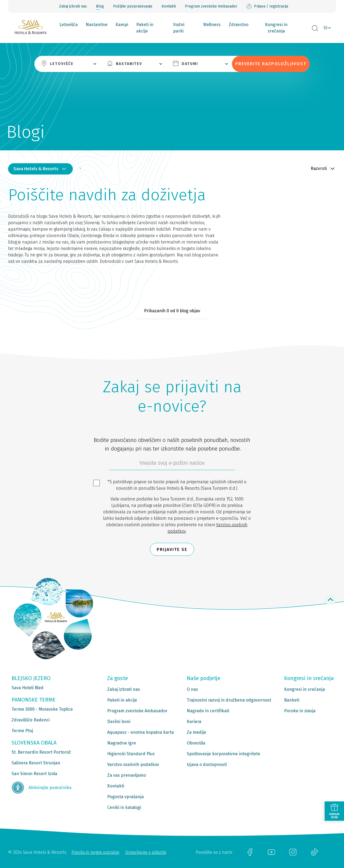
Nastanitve (97, 25)
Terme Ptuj (22, 731)
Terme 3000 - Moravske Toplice (42, 709)
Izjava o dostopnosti (207, 765)
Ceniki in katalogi (124, 807)
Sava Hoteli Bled (28, 688)
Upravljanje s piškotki (146, 852)
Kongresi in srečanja (276, 28)
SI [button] (325, 28)
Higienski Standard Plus (131, 754)
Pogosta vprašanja (126, 797)
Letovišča (69, 25)
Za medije (196, 732)
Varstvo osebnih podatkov (133, 765)
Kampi (122, 25)
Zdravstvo (239, 25)
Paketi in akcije (145, 28)
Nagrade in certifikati (208, 711)
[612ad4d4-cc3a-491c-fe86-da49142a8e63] (172, 464)
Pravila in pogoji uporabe (95, 852)
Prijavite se (172, 549)
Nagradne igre (122, 743)
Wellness (212, 25)
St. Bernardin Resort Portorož (41, 752)
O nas (192, 689)
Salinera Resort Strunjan (36, 763)
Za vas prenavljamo (127, 775)
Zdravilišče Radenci (31, 720)
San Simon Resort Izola (34, 774)
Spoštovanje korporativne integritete (223, 754)
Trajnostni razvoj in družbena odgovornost (229, 700)
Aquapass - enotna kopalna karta (141, 732)
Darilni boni (119, 722)
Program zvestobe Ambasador (211, 6)
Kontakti (169, 6)
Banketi (292, 700)
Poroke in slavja (300, 711)
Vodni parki (179, 28)
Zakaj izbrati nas (73, 6)
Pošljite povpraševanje (133, 6)
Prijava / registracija (267, 6)
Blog (100, 6)
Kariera (194, 722)
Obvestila (196, 743)
